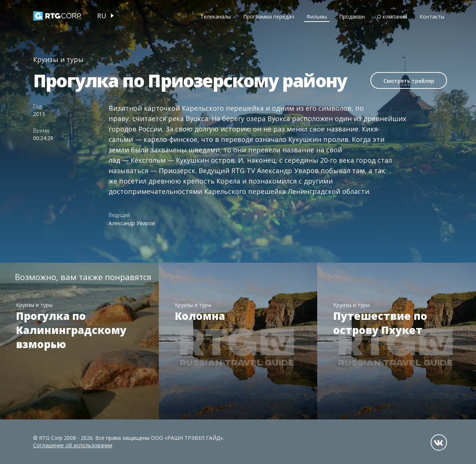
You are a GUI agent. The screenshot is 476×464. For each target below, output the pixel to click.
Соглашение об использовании (73, 445)
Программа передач (269, 17)
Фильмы (317, 17)
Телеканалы (216, 17)
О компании (392, 17)
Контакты (432, 17)
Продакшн (352, 17)
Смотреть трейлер (409, 81)
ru (102, 16)
